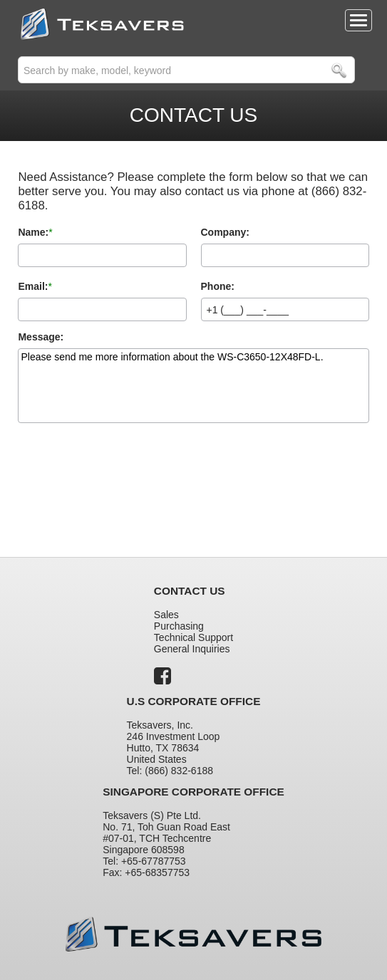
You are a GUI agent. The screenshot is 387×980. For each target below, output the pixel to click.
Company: (225, 232)
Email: (33, 286)
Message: (41, 337)
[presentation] (126, 477)
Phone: (218, 286)
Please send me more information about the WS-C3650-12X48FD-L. (193, 386)
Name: (33, 232)
